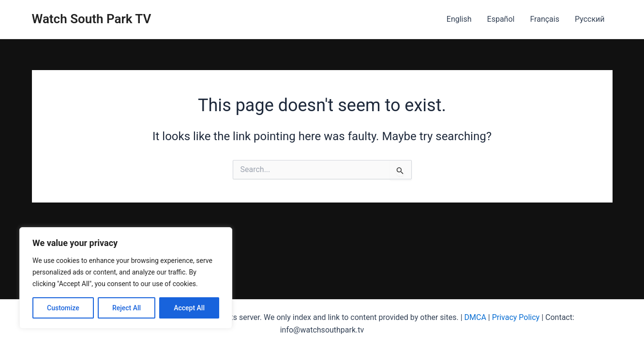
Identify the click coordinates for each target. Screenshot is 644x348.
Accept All (189, 308)
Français (545, 19)
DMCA (475, 317)
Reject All (127, 308)
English (459, 19)
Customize (63, 308)
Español (501, 19)
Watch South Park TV (92, 19)
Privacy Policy (516, 317)
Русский (590, 19)
